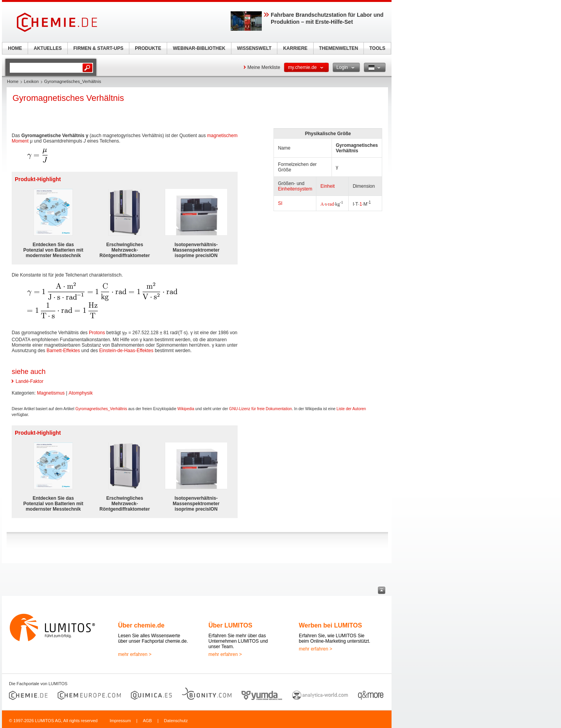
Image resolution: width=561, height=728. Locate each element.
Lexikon (31, 81)
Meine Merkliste (264, 67)
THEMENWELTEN (339, 48)
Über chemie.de (141, 625)
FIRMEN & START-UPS (98, 48)
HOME (15, 48)
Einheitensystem (295, 189)
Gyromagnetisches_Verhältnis (101, 409)
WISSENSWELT (254, 48)
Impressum (120, 721)
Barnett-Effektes (63, 351)
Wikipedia (186, 409)
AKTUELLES (48, 48)
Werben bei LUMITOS (330, 625)
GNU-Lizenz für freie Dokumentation (260, 409)
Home (13, 81)
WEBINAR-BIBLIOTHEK (199, 48)
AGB (147, 721)
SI (280, 203)
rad (331, 204)
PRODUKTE (148, 48)
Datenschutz (176, 721)
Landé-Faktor (29, 381)
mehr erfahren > (135, 654)
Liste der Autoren (351, 409)
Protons (97, 333)
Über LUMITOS (230, 625)
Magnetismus (51, 393)
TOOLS (377, 48)
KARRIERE (295, 48)
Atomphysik (81, 393)
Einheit (327, 186)
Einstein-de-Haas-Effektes (126, 351)
